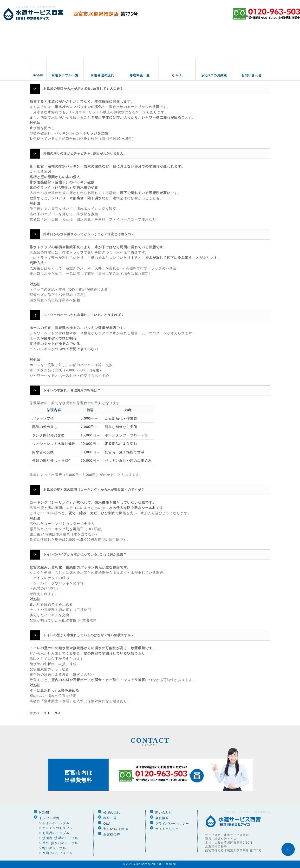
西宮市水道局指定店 (106, 14)
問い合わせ (164, 812)
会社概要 (162, 818)
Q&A (107, 824)
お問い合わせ (252, 75)
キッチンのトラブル (58, 828)
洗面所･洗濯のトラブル (60, 838)
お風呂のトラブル (56, 833)
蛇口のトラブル (54, 848)
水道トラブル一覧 (65, 75)
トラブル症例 (49, 818)
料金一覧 (110, 818)
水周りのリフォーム (58, 853)
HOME (38, 75)
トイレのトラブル (56, 823)
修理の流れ (112, 812)
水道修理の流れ (102, 75)
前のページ (38, 713)
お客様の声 (112, 834)
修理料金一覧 (140, 75)
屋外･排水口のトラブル (60, 843)
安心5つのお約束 (214, 75)
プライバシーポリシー (172, 824)
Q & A (177, 75)
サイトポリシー (167, 829)
